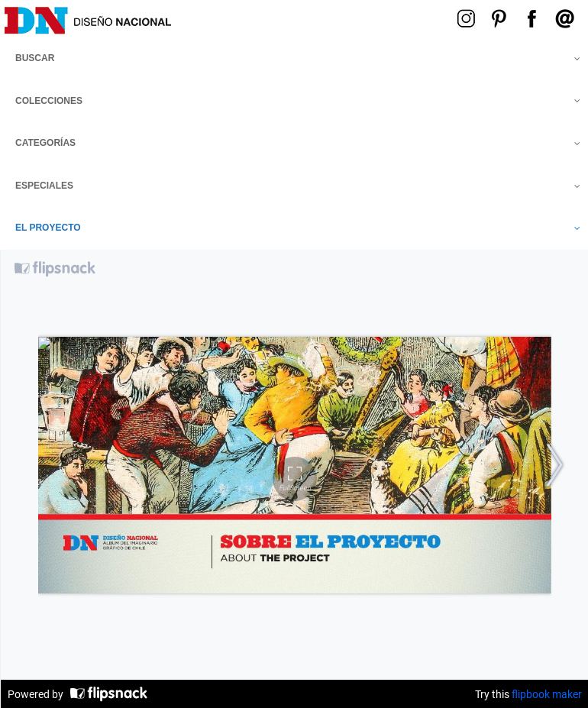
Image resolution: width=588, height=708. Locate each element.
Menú (338, 17)
